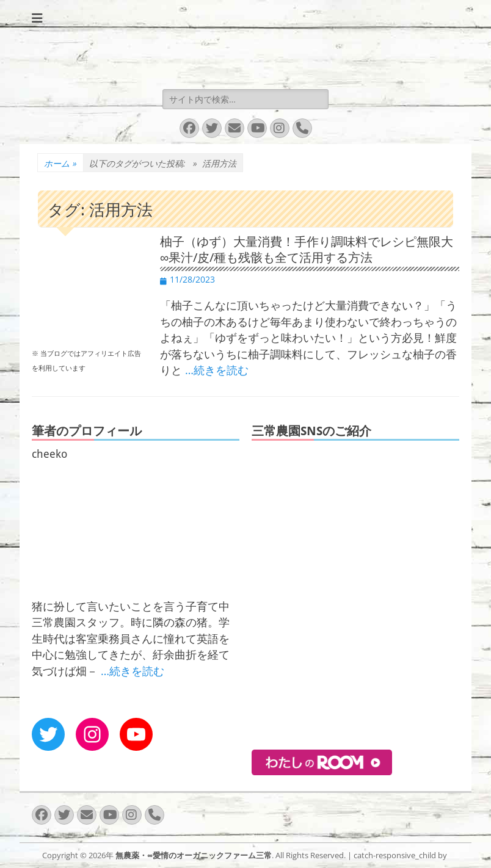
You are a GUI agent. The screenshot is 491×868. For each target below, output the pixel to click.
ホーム (60, 163)
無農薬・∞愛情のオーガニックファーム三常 (194, 855)
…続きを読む (217, 370)
